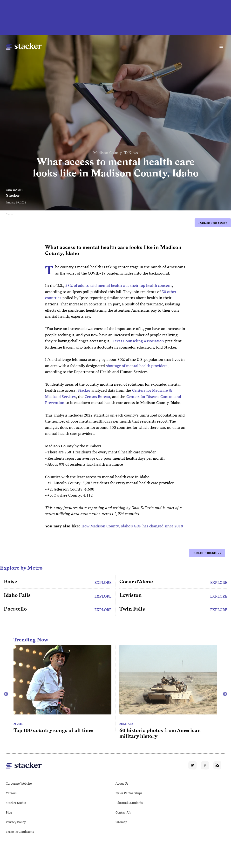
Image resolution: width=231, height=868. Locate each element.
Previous (6, 694)
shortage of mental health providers (137, 366)
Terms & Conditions (20, 832)
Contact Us (123, 812)
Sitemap (121, 822)
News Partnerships (129, 793)
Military (127, 724)
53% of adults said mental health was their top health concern (119, 286)
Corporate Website (19, 784)
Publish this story (213, 223)
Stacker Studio (16, 803)
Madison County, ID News (116, 153)
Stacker (13, 195)
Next (225, 694)
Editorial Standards (129, 803)
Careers (11, 793)
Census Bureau (97, 397)
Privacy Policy (16, 822)
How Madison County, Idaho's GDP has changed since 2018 (132, 526)
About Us (122, 784)
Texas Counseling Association (138, 341)
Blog (9, 812)
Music (18, 724)
